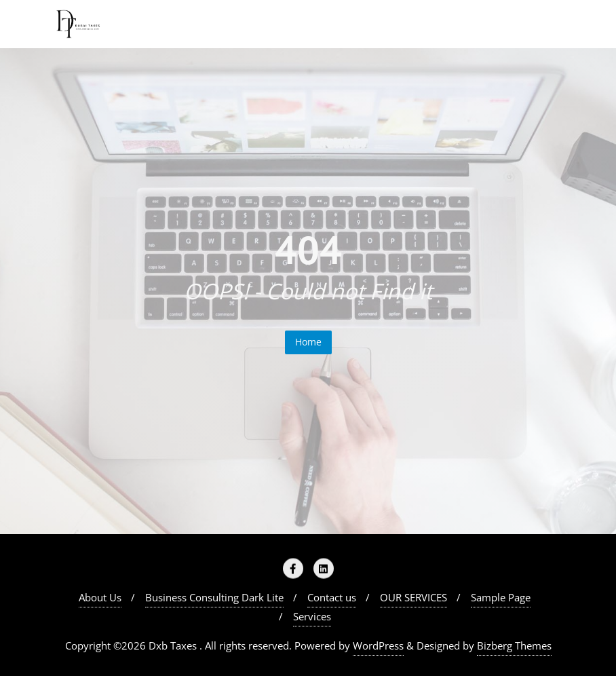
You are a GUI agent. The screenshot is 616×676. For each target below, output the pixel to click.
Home (308, 342)
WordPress (378, 645)
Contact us (332, 597)
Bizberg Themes (514, 645)
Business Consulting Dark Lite (214, 597)
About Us (100, 597)
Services (312, 616)
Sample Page (501, 597)
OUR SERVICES (413, 597)
